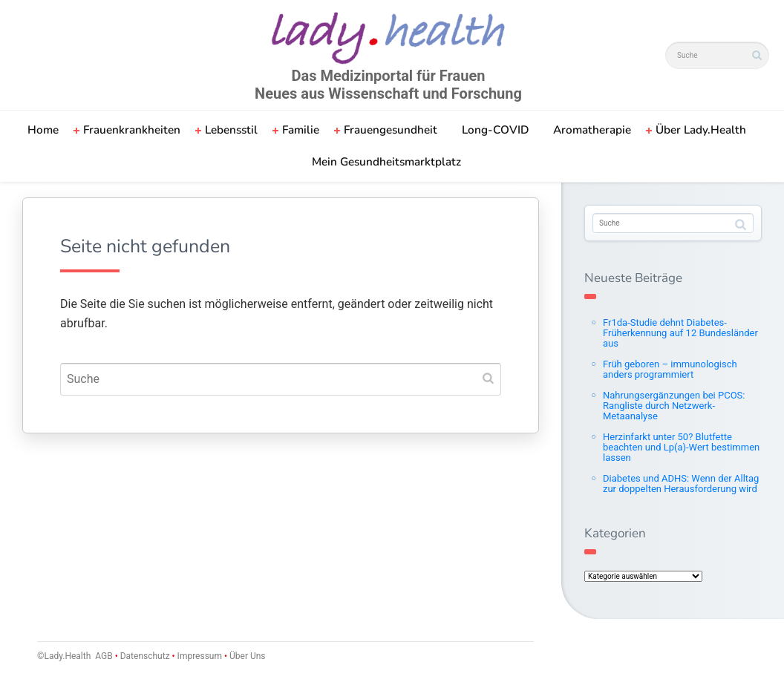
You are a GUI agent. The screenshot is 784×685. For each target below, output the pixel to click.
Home (43, 130)
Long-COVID (495, 130)
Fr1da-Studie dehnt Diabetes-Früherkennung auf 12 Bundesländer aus (680, 333)
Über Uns (246, 656)
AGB (104, 656)
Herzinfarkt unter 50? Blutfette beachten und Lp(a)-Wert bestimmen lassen (681, 447)
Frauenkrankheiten (132, 130)
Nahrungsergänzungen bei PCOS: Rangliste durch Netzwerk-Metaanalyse (674, 406)
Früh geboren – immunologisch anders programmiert (670, 369)
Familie (301, 130)
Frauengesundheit (391, 130)
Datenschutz (145, 656)
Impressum (200, 656)
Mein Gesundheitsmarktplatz (386, 162)
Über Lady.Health (701, 130)
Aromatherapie (592, 130)
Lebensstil (231, 130)
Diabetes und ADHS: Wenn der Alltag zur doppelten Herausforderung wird (681, 484)
